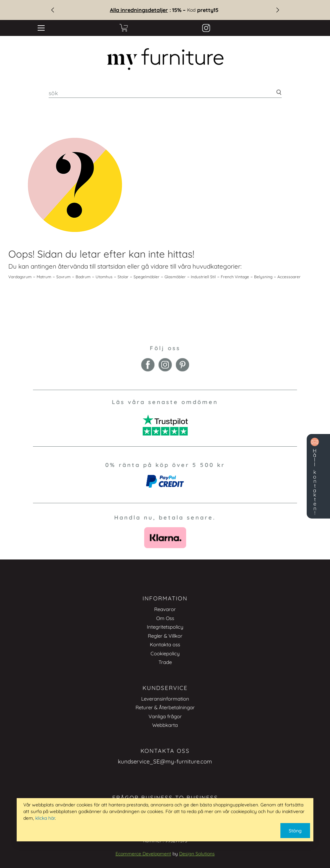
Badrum (83, 277)
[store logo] (165, 59)
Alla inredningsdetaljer (143, 10)
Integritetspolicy (165, 627)
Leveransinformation (165, 699)
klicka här (45, 818)
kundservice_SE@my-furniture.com (165, 761)
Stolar (123, 277)
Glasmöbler (175, 277)
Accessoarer (289, 277)
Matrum (44, 277)
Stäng (295, 831)
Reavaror (165, 609)
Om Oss (165, 618)
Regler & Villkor (165, 636)
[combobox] (165, 93)
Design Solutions (197, 854)
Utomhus (104, 277)
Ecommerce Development (143, 854)
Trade (165, 662)
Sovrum (63, 277)
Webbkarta (165, 725)
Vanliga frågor (165, 716)
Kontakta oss (165, 645)
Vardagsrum (20, 277)
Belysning (263, 277)
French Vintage (235, 277)
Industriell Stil (203, 277)
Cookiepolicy (165, 653)
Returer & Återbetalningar (165, 707)
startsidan (111, 266)
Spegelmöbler (147, 277)
